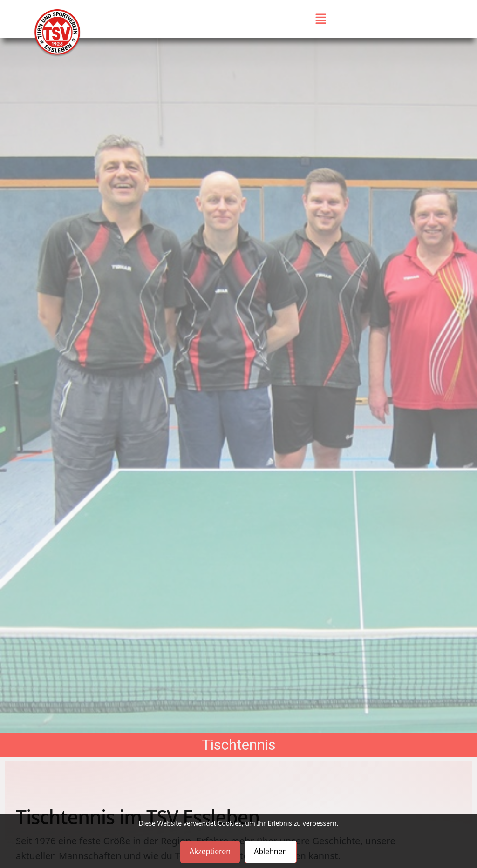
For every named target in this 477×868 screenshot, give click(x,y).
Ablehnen (271, 852)
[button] (321, 19)
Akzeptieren (209, 852)
